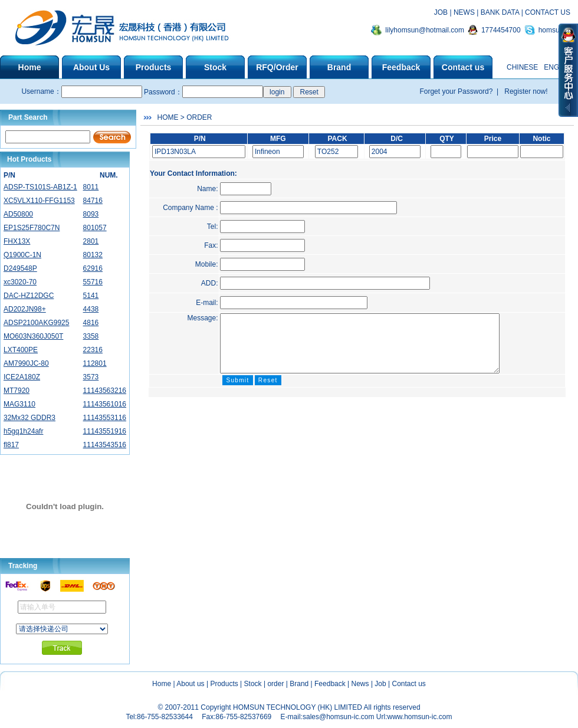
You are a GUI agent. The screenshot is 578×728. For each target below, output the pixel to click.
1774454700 (501, 30)
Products (224, 684)
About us (190, 684)
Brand (299, 684)
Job (380, 684)
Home (162, 684)
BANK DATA (500, 12)
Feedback (330, 684)
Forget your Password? (457, 91)
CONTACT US (548, 12)
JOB (441, 12)
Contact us (409, 684)
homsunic (554, 30)
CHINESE (522, 67)
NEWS (464, 12)
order (275, 684)
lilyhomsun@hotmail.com (425, 30)
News (360, 684)
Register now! (525, 91)
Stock (253, 684)
